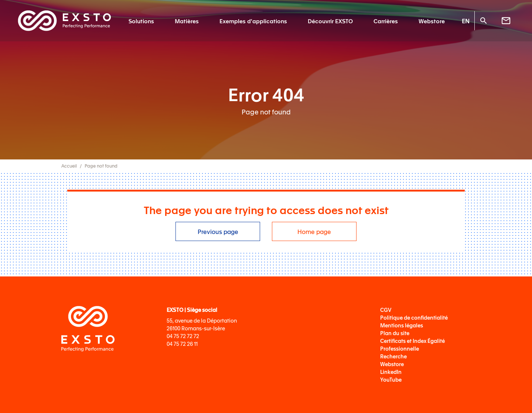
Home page (314, 231)
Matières (187, 21)
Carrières (386, 21)
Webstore (432, 21)
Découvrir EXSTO (330, 21)
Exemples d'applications (253, 21)
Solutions (141, 21)
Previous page (218, 231)
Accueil (69, 166)
